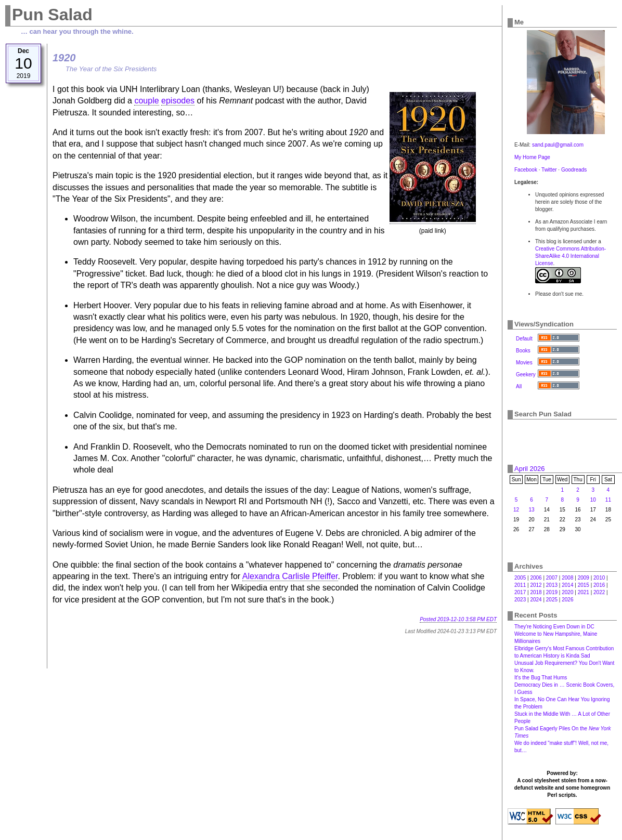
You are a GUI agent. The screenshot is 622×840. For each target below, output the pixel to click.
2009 (584, 578)
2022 (599, 592)
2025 (552, 600)
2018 (536, 592)
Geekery (526, 375)
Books (523, 351)
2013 (552, 585)
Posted (458, 619)
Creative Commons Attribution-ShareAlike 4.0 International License (571, 256)
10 (593, 500)
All (519, 386)
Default (524, 339)
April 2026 (530, 469)
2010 (599, 578)
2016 (599, 585)
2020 (567, 592)
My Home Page (532, 157)
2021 (584, 592)
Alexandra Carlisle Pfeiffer (290, 576)
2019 (552, 592)
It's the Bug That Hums (541, 678)
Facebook (526, 170)
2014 (567, 585)
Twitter (549, 170)
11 (608, 500)
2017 (520, 592)
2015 (584, 585)
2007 (552, 578)
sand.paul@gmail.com (558, 145)
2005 (520, 578)
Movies (524, 363)
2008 (567, 578)
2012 (536, 585)
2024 (536, 600)
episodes (178, 101)
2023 (520, 600)
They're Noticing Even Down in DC (554, 627)
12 (516, 510)
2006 (536, 578)
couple (146, 101)
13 (531, 510)
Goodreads (574, 170)
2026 (567, 600)
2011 (520, 585)
